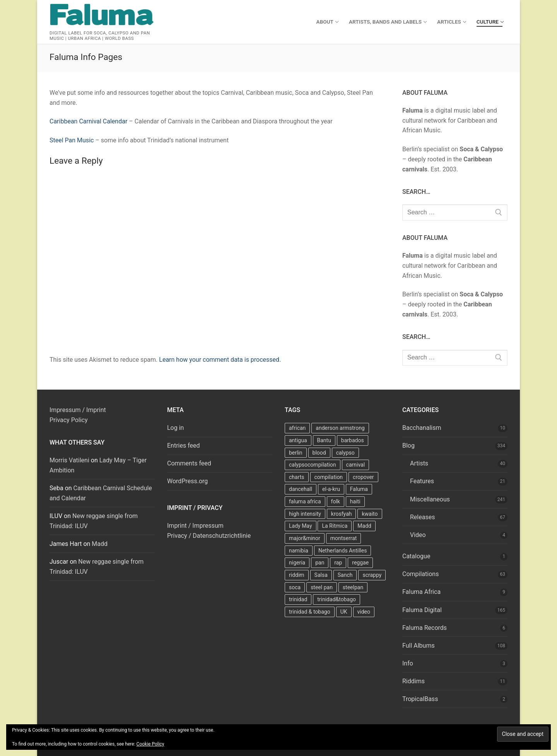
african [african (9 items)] (297, 428)
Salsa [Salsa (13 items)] (321, 575)
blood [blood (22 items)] (319, 453)
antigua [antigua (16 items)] (298, 440)
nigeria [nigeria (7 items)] (297, 563)
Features (422, 481)
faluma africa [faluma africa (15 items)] (305, 501)
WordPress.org (187, 481)
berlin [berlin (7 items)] (296, 453)
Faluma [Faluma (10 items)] (359, 489)
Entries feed (184, 446)
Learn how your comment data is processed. (220, 360)
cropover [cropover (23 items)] (363, 477)
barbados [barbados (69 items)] (353, 440)
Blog (408, 446)
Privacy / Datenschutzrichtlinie (209, 536)
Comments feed (189, 463)
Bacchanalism (422, 428)
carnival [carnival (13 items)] (356, 465)
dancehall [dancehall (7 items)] (301, 489)
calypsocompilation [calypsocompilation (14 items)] (313, 465)
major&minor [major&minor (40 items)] (305, 538)
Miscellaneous (430, 499)
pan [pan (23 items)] (320, 563)
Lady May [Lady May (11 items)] (301, 526)
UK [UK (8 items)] (344, 612)
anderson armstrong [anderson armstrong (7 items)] (340, 428)
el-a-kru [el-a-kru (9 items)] (331, 489)
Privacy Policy (69, 420)
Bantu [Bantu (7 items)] (324, 440)
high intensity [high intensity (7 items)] (305, 514)
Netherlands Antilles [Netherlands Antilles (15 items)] (343, 551)
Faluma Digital (422, 610)
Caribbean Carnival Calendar (88, 121)
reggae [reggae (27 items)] (360, 563)
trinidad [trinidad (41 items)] (298, 599)
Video (418, 535)
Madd (100, 544)
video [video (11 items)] (364, 612)
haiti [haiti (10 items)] (355, 501)
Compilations (420, 574)
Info (408, 663)
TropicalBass (420, 699)
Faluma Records (425, 628)
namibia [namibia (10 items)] (299, 551)
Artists (419, 463)
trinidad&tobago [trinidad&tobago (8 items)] (337, 599)
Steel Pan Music (72, 140)
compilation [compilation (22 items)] (329, 477)
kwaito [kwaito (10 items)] (370, 514)
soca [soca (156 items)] (295, 587)
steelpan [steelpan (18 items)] (353, 587)
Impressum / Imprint (78, 410)
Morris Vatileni (69, 460)
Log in (175, 428)
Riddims (413, 681)
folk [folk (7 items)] (336, 501)
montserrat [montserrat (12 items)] (344, 538)
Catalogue (416, 556)
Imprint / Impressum (195, 526)
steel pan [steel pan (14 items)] (322, 587)
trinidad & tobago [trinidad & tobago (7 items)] (310, 612)
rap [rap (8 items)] (338, 563)
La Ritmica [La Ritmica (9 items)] (335, 526)
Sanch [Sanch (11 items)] (345, 575)
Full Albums (419, 646)
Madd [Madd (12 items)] (364, 526)
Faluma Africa (421, 592)
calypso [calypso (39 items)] (345, 453)
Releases (422, 517)
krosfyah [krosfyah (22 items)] (342, 514)
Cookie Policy (150, 744)
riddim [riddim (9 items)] (297, 575)
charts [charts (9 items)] (297, 477)
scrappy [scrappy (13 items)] (372, 575)
